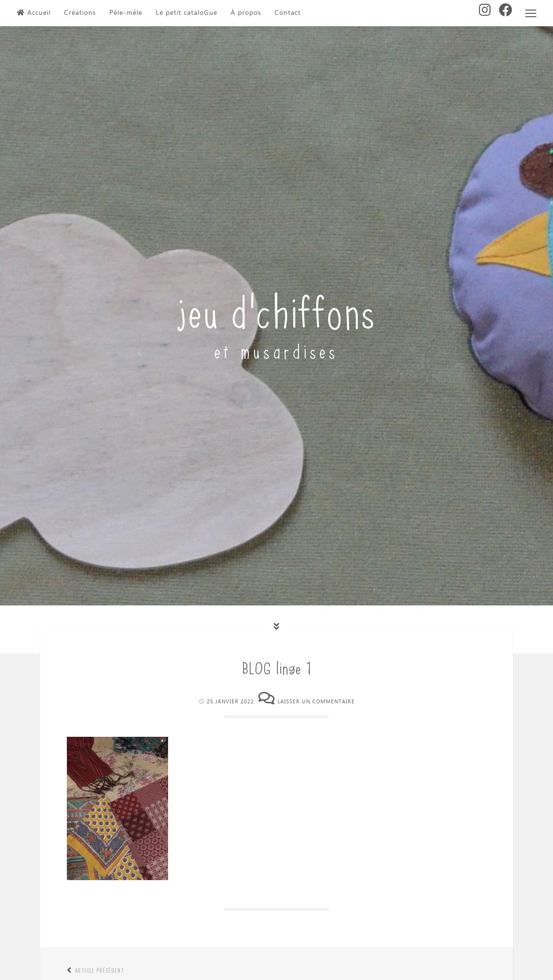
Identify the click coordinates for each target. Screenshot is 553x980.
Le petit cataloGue (186, 13)
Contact (288, 13)
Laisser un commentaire (316, 702)
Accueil (34, 13)
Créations (80, 13)
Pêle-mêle (126, 13)
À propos (246, 13)
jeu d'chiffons (277, 309)
